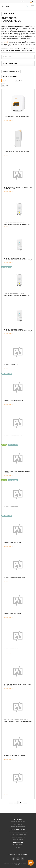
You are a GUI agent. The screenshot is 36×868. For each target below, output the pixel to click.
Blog (18, 847)
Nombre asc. (14, 76)
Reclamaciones (18, 840)
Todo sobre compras (18, 830)
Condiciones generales (18, 835)
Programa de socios (18, 827)
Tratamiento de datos (18, 837)
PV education (18, 842)
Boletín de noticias (18, 845)
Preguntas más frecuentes (18, 832)
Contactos (18, 824)
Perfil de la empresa (18, 822)
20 (16, 72)
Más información (8, 120)
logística (6, 43)
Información (18, 819)
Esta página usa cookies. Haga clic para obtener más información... (18, 864)
